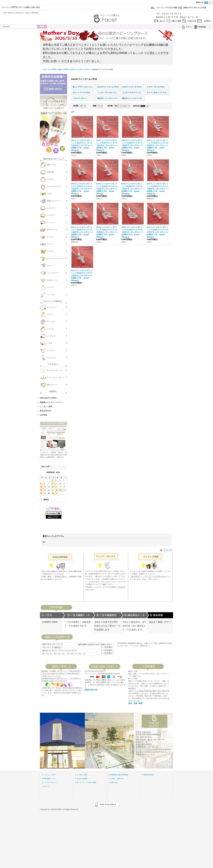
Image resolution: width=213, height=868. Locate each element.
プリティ (50, 314)
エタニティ (51, 208)
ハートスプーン (53, 273)
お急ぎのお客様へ (83, 779)
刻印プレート (52, 385)
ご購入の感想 (176, 21)
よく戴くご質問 (82, 775)
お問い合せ (114, 782)
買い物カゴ (161, 21)
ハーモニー (51, 215)
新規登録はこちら (49, 779)
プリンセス (51, 322)
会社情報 (43, 415)
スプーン (50, 266)
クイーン (50, 244)
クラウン (50, 251)
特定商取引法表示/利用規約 (119, 775)
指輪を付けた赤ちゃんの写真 (195, 8)
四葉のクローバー (54, 201)
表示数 (76, 106)
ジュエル (50, 329)
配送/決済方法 (46, 411)
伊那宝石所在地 (149, 775)
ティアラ (50, 237)
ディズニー (51, 350)
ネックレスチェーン (55, 370)
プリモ (49, 343)
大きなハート (52, 280)
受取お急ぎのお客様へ (49, 398)
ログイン (189, 27)
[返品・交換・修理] (135, 703)
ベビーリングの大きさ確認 (167, 8)
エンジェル (51, 358)
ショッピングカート (50, 782)
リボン (49, 194)
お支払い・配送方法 (117, 779)
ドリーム (50, 287)
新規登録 (202, 27)
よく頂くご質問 (46, 407)
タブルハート (52, 230)
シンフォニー (52, 307)
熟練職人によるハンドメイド (51, 402)
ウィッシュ (51, 222)
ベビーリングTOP (50, 775)
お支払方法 (192, 21)
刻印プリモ (51, 165)
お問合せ (207, 21)
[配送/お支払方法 (91, 690)
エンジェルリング (54, 186)
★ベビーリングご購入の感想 (86, 782)
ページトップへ (168, 550)
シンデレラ (51, 336)
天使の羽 (50, 172)
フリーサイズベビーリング (56, 259)
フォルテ (50, 179)
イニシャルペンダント (56, 377)
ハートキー (51, 294)
